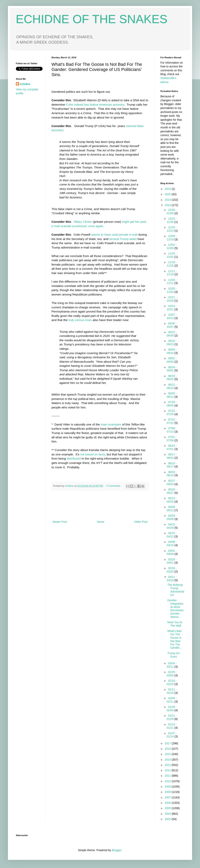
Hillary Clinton (83, 222)
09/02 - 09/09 (172, 360)
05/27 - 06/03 (172, 482)
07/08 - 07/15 (172, 430)
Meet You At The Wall (175, 624)
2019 (168, 200)
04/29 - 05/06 (172, 517)
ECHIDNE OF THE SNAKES (92, 19)
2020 (168, 194)
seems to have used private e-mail (114, 235)
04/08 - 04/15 (172, 543)
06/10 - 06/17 (172, 465)
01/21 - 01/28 (172, 717)
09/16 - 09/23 (172, 343)
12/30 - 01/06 (172, 212)
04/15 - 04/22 (172, 535)
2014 (168, 760)
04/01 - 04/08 (172, 552)
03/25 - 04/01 (172, 561)
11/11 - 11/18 (172, 273)
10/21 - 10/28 (172, 299)
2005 (168, 808)
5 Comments (113, 486)
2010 (168, 781)
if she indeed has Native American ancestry (95, 105)
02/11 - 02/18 (172, 691)
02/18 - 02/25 (172, 682)
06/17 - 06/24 (172, 456)
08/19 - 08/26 (172, 378)
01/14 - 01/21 (172, 726)
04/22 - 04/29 (172, 526)
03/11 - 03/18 (172, 579)
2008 (168, 792)
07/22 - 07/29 (172, 412)
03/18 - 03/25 (172, 570)
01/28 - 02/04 (172, 709)
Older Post (141, 522)
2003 (168, 819)
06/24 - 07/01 (172, 447)
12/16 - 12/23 (172, 229)
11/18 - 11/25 (172, 264)
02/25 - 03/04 (172, 674)
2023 (168, 189)
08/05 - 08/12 (172, 395)
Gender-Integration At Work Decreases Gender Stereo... (175, 609)
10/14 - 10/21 (172, 308)
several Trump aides (123, 239)
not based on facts (93, 454)
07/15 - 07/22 (172, 421)
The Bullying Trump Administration (176, 590)
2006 (168, 803)
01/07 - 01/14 (172, 735)
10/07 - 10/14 (172, 316)
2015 (168, 754)
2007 (168, 797)
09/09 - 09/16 (172, 351)
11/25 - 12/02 (172, 255)
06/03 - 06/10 (172, 474)
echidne (70, 486)
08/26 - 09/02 (172, 369)
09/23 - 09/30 (172, 334)
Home (100, 522)
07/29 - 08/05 (172, 404)
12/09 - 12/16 (172, 238)
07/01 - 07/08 (172, 439)
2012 (168, 770)
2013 (168, 765)
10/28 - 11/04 (172, 290)
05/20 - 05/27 (172, 491)
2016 (168, 749)
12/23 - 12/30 (172, 220)
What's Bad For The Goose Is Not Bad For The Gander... (175, 639)
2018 (168, 205)
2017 (168, 743)
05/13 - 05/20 (172, 500)
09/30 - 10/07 (172, 325)
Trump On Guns (174, 655)
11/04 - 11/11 (172, 282)
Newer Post (60, 522)
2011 (168, 776)
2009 (168, 787)
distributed (74, 458)
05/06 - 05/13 (172, 509)
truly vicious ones (80, 320)
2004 (168, 814)
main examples (111, 424)
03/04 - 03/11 (172, 665)
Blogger (117, 850)
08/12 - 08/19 (172, 386)
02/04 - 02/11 (172, 700)
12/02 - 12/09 (172, 246)
